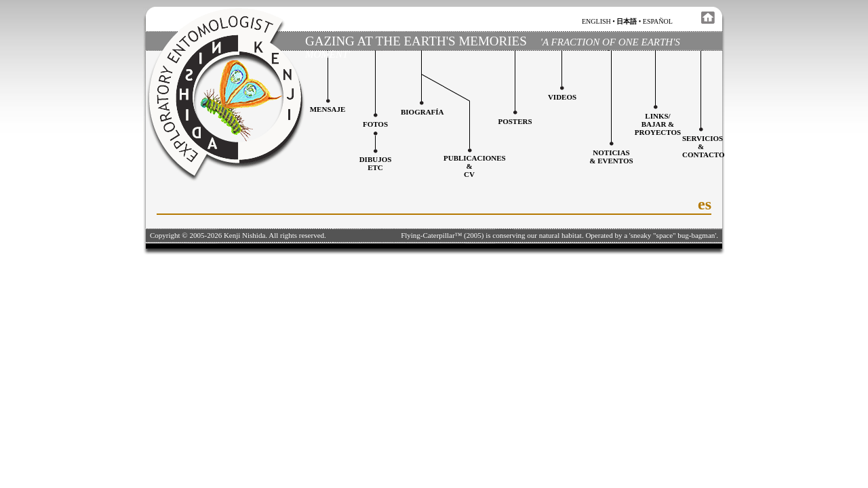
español (658, 21)
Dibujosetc (376, 163)
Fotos (375, 124)
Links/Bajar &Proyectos (658, 124)
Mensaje (328, 109)
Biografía (422, 112)
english (596, 21)
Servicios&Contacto (704, 146)
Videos (562, 97)
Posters (515, 121)
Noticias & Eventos (611, 157)
